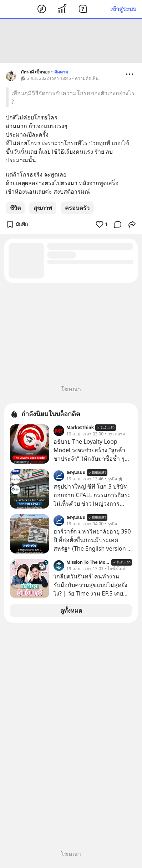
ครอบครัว (77, 208)
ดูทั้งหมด (71, 611)
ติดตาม (61, 72)
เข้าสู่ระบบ (123, 9)
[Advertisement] (71, 41)
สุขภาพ (43, 208)
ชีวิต (15, 208)
